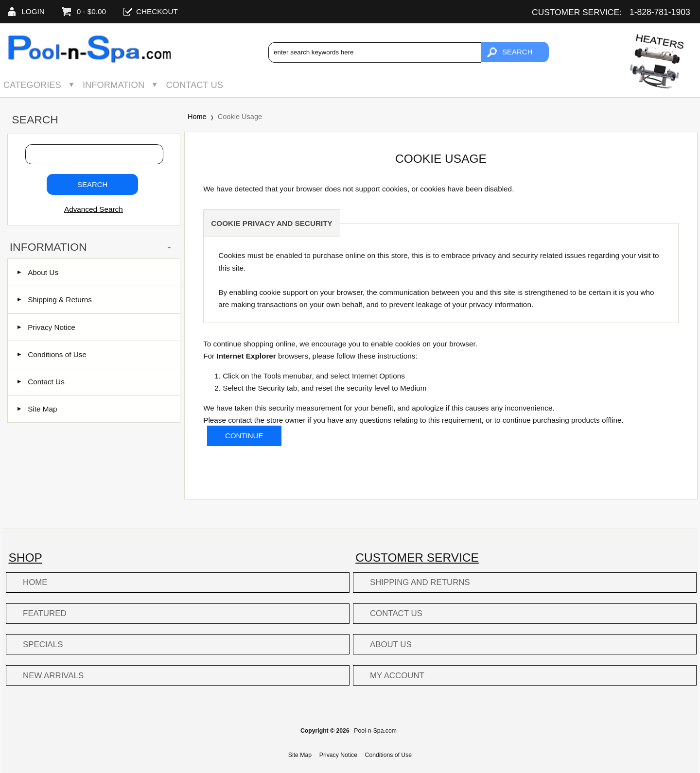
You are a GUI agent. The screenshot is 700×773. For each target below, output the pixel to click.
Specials (43, 644)
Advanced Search (94, 209)
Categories (32, 85)
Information (114, 85)
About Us (38, 272)
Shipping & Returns (55, 300)
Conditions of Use (52, 354)
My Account (397, 676)
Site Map (37, 409)
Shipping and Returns (420, 582)
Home (197, 117)
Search (35, 120)
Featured (44, 613)
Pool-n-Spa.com (375, 731)
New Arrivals (53, 676)
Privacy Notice (46, 327)
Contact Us (194, 85)
